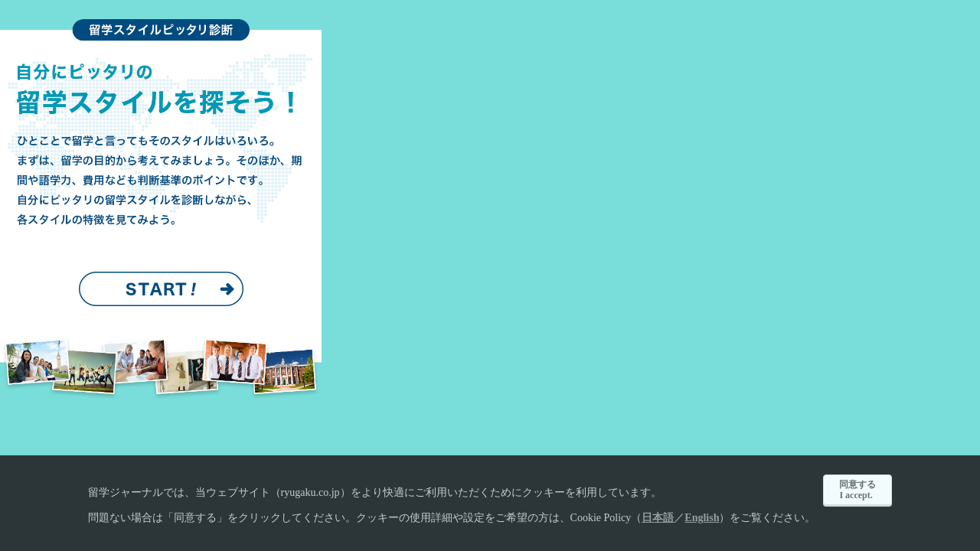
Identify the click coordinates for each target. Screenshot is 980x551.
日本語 (658, 518)
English (702, 518)
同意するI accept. (857, 490)
